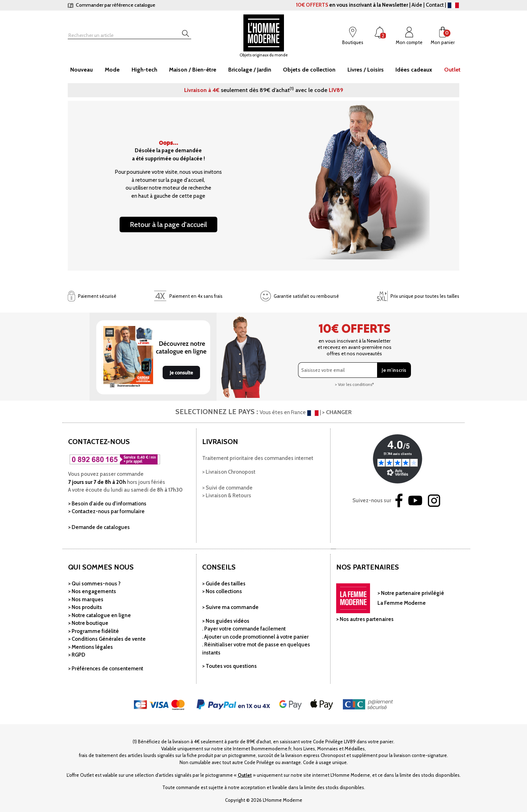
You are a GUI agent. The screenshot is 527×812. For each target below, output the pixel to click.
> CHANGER (337, 412)
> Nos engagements (92, 591)
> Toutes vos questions (229, 666)
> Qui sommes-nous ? (94, 584)
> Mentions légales (90, 647)
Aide (417, 5)
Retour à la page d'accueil (168, 224)
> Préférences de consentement (106, 669)
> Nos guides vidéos (226, 621)
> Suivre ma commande (230, 607)
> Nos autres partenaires (365, 619)
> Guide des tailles (224, 584)
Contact (435, 5)
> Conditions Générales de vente (107, 639)
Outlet (245, 775)
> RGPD (77, 655)
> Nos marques (86, 599)
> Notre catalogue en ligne (99, 615)
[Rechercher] (117, 35)
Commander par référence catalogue (111, 5)
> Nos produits (85, 607)
